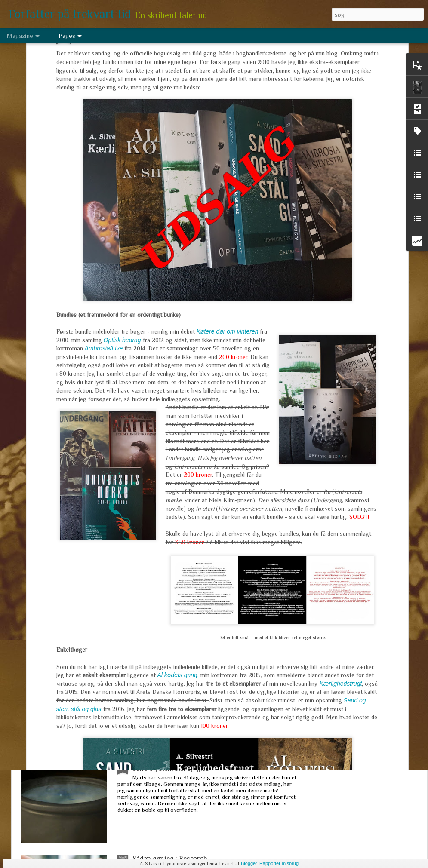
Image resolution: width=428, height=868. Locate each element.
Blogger (249, 863)
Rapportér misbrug (279, 863)
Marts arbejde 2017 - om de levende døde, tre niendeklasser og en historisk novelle (199, 667)
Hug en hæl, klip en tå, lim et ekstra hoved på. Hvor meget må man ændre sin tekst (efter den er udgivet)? (212, 570)
